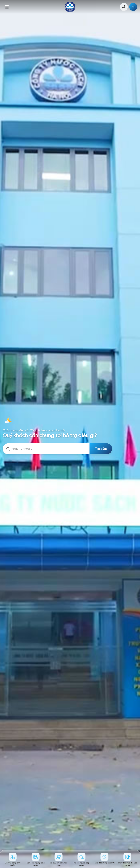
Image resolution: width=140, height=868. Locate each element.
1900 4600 (124, 7)
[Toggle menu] (7, 7)
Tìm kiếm (101, 449)
